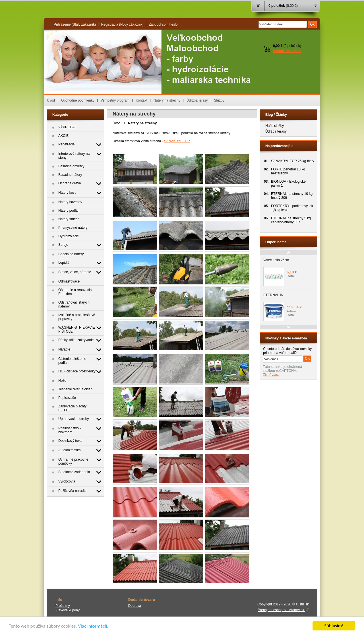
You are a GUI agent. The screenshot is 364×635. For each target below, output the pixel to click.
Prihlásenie (75, 24)
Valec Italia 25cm (276, 260)
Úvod (51, 100)
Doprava (135, 606)
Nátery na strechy (167, 100)
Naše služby (275, 126)
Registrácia (122, 24)
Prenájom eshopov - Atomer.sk (283, 610)
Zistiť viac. (271, 375)
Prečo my (63, 606)
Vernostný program (115, 100)
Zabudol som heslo (163, 24)
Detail (291, 276)
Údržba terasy (197, 100)
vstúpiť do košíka (287, 51)
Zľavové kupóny (68, 610)
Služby (219, 100)
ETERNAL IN (273, 295)
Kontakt (141, 100)
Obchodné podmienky (78, 100)
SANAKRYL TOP (177, 141)
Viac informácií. (93, 626)
